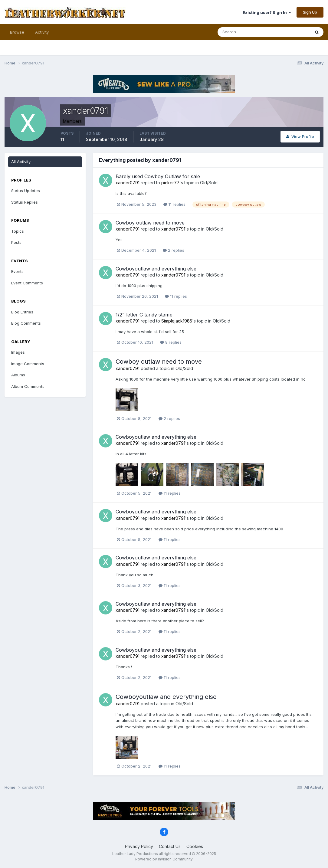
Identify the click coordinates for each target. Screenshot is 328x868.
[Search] (244, 32)
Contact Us (170, 846)
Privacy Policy (139, 846)
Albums (18, 375)
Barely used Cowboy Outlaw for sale (158, 176)
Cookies (195, 846)
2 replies (174, 250)
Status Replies (25, 202)
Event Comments (27, 283)
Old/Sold (209, 183)
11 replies (174, 204)
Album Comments (28, 386)
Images (18, 352)
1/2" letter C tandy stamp (144, 315)
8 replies (171, 342)
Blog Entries (22, 312)
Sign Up (310, 12)
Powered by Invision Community (164, 859)
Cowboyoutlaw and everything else (156, 269)
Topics (18, 231)
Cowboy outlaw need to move (150, 223)
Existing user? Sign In (267, 12)
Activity (42, 32)
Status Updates (26, 191)
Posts (16, 242)
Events (17, 271)
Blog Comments (26, 323)
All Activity (21, 162)
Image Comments (28, 364)
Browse (17, 32)
